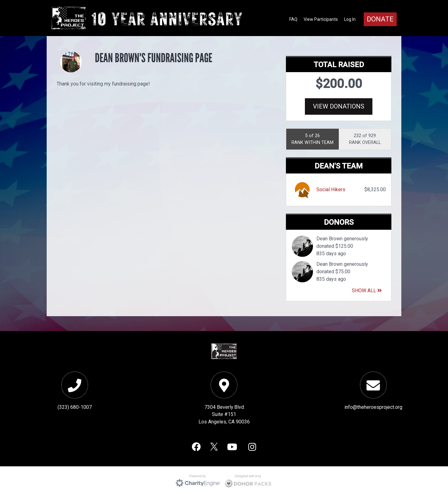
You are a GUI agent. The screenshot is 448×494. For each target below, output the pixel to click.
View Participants (321, 19)
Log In (350, 19)
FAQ (293, 19)
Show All (367, 290)
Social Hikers (331, 189)
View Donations (339, 106)
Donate (380, 19)
